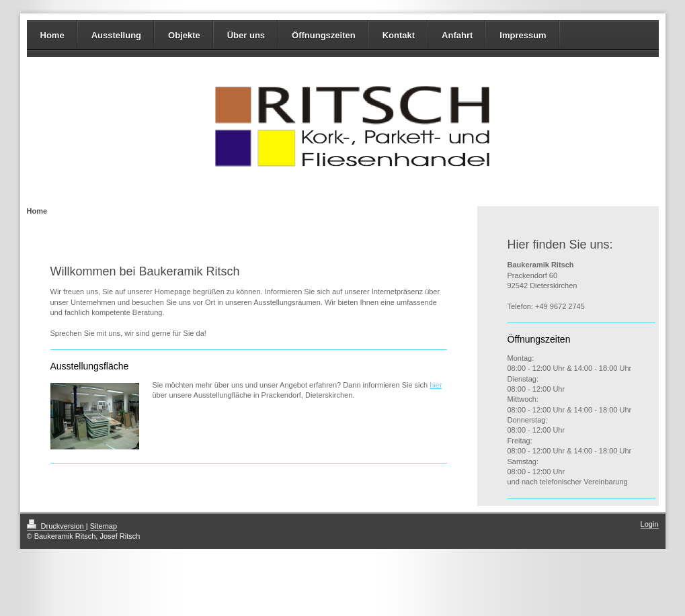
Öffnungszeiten (324, 35)
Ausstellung (116, 35)
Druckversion (56, 526)
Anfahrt (457, 35)
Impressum (523, 35)
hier (436, 385)
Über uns (246, 35)
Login (650, 524)
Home (52, 35)
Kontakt (399, 35)
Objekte (184, 35)
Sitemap (104, 526)
